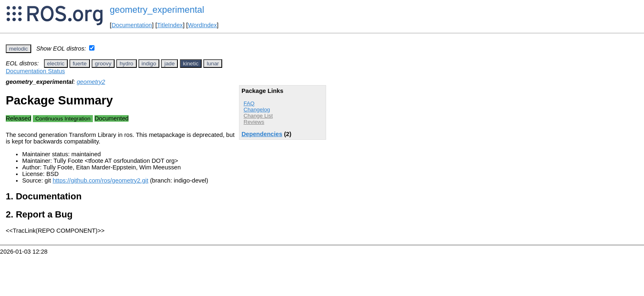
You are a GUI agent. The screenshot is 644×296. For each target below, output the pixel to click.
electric (56, 64)
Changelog (257, 110)
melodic (18, 49)
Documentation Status (35, 71)
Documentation (132, 25)
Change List (258, 116)
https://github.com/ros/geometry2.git (100, 180)
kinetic (191, 64)
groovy (103, 64)
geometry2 (91, 82)
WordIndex (202, 25)
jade (169, 64)
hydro (126, 64)
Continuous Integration (63, 119)
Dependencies (262, 134)
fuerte (80, 64)
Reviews (254, 122)
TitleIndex (170, 25)
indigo (149, 64)
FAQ (249, 103)
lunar (213, 64)
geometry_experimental (157, 10)
